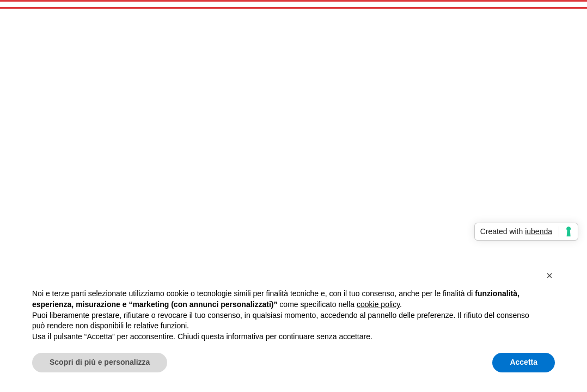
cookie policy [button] (378, 304)
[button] (549, 275)
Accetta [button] (524, 362)
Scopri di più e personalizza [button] (100, 362)
